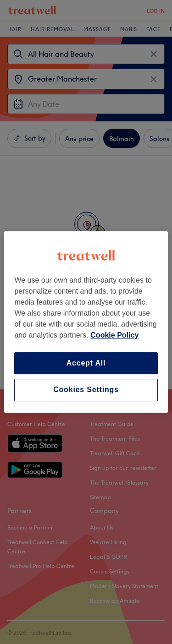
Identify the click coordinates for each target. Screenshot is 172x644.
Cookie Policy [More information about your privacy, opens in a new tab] (114, 335)
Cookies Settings (86, 390)
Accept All (86, 363)
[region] (86, 322)
